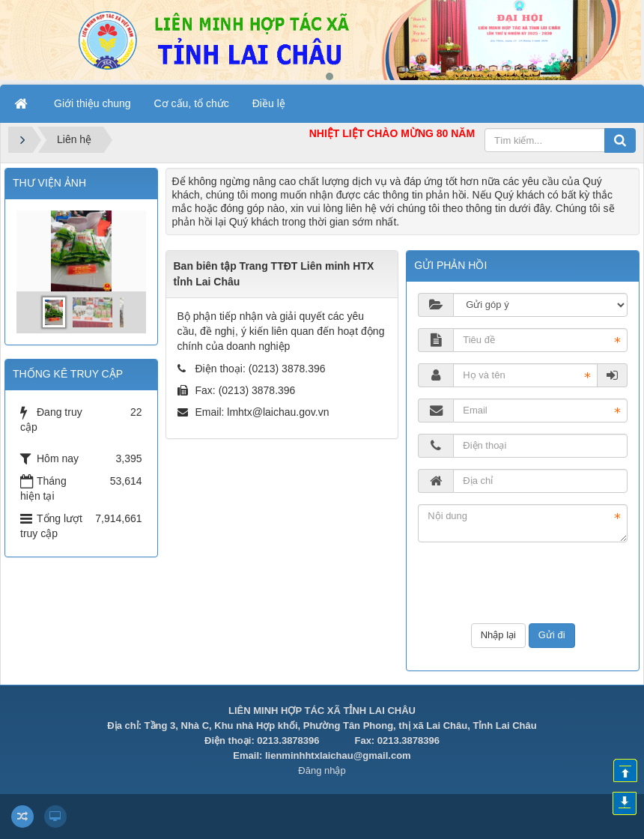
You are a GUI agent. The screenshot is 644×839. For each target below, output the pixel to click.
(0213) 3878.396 (287, 369)
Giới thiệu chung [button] (92, 103)
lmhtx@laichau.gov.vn (278, 412)
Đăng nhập (322, 770)
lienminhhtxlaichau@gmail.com (338, 755)
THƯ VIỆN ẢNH (49, 183)
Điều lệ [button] (269, 103)
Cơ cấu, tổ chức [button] (192, 103)
